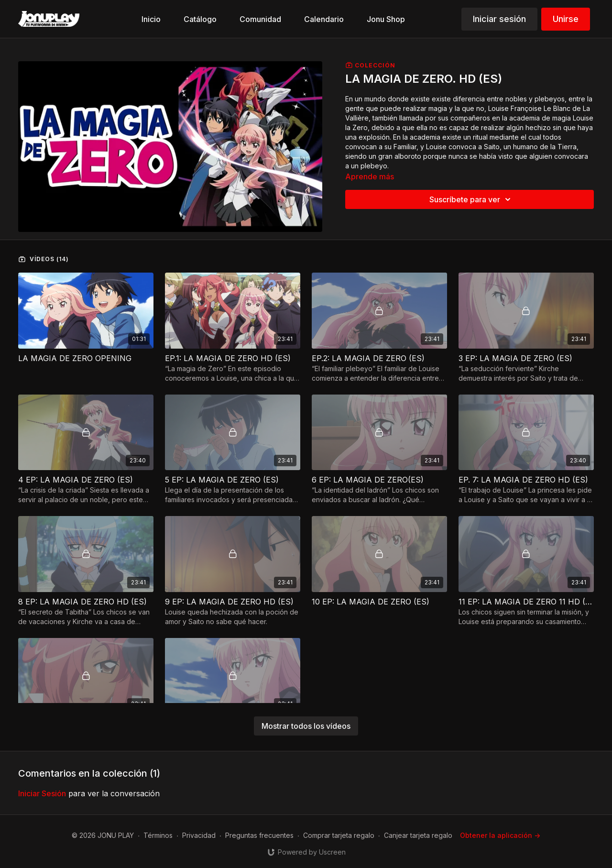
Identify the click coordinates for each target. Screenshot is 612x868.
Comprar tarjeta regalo (339, 835)
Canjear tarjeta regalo (418, 835)
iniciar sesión (42, 793)
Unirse (566, 19)
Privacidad (199, 835)
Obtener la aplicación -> (500, 835)
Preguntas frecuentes (259, 835)
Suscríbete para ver (471, 199)
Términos (158, 835)
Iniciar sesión (499, 19)
